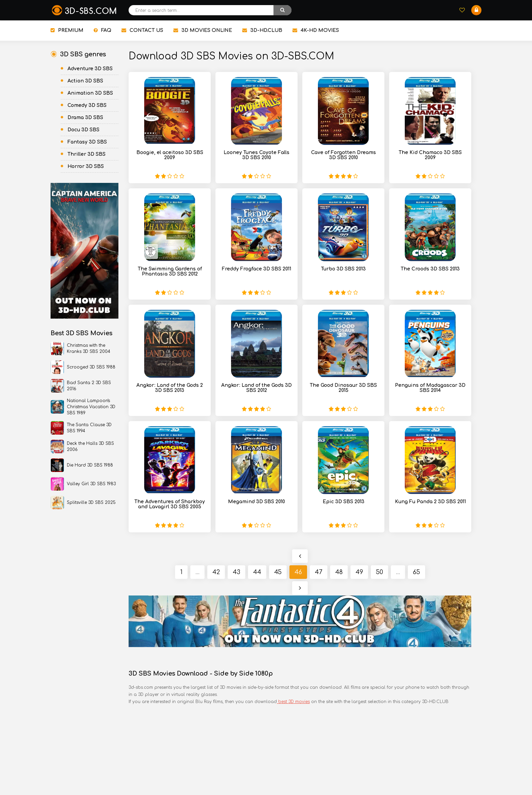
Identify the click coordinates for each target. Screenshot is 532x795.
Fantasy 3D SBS (87, 142)
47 (319, 572)
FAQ (102, 30)
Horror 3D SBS (86, 166)
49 (359, 572)
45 (278, 572)
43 (236, 572)
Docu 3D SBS (83, 130)
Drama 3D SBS (85, 118)
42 (216, 572)
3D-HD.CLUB (262, 30)
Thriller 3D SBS (87, 154)
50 (379, 572)
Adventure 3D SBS (90, 69)
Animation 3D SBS (90, 93)
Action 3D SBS (85, 81)
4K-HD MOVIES (316, 30)
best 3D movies (293, 702)
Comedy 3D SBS (87, 105)
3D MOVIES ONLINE (203, 30)
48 (339, 572)
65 (416, 572)
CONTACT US (142, 30)
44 (257, 572)
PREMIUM (67, 30)
